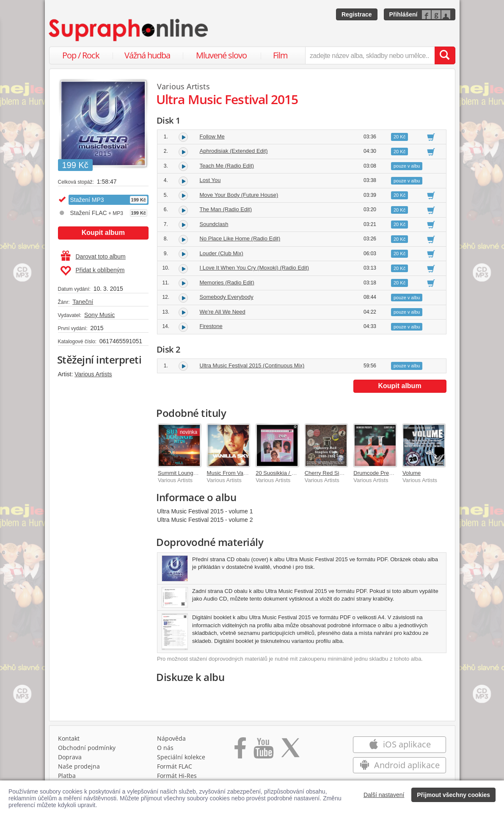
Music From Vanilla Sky (235, 473)
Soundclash (214, 224)
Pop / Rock (81, 55)
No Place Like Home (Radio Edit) (240, 238)
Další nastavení (384, 795)
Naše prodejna (79, 766)
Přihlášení (403, 14)
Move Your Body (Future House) (239, 195)
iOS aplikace (400, 744)
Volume (412, 473)
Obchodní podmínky (87, 748)
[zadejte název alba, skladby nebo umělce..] (370, 55)
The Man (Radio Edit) (226, 209)
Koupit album (103, 233)
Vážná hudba (147, 55)
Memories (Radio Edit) (227, 283)
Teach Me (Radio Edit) (227, 166)
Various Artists (93, 374)
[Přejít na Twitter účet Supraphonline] (290, 751)
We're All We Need (223, 312)
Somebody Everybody (227, 297)
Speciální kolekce (181, 757)
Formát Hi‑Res (177, 776)
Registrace (357, 14)
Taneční (83, 302)
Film (280, 55)
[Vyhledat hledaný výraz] (445, 55)
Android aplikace (400, 765)
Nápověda (171, 738)
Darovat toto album (93, 256)
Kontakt (69, 738)
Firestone (211, 326)
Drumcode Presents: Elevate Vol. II (396, 473)
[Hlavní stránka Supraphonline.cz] (129, 30)
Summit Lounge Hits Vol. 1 (190, 473)
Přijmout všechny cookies (453, 795)
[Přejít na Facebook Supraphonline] (240, 751)
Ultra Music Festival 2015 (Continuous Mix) (252, 365)
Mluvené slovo (221, 55)
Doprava (70, 757)
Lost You (210, 180)
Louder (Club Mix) (222, 253)
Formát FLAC (175, 766)
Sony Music (99, 315)
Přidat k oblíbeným (92, 271)
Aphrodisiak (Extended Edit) (234, 151)
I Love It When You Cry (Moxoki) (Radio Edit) (255, 268)
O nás (165, 748)
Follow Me (212, 136)
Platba (67, 776)
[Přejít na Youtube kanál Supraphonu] (263, 751)
